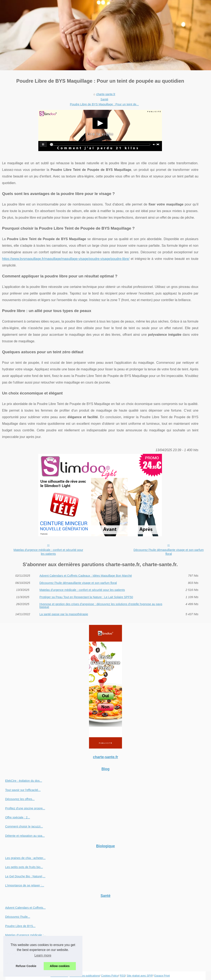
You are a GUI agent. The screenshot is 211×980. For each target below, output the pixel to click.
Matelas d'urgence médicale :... (26, 935)
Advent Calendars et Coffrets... (25, 908)
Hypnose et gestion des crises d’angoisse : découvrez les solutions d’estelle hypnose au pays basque (101, 606)
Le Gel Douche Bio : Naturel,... (25, 876)
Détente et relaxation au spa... (25, 836)
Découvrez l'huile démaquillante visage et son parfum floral (169, 552)
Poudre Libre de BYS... (20, 926)
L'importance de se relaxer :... (25, 885)
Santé (104, 99)
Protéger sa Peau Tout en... (23, 944)
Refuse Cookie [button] (26, 966)
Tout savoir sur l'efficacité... (23, 790)
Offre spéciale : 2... (18, 817)
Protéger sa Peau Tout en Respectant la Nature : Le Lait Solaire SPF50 (86, 597)
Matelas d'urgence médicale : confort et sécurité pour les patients (48, 552)
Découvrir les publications (84, 976)
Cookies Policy (110, 976)
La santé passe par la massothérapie (64, 614)
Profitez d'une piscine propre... (25, 808)
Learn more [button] (43, 955)
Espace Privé (162, 976)
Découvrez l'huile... (18, 917)
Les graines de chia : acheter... (25, 858)
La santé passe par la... (21, 962)
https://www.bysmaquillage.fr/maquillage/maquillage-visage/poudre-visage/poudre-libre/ (66, 259)
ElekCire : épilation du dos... (24, 781)
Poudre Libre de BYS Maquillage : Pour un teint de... (104, 104)
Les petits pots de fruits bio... (24, 867)
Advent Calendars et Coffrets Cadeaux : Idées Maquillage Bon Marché (86, 576)
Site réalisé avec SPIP (140, 976)
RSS (122, 976)
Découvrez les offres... (20, 799)
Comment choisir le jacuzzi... (24, 826)
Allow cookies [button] (60, 966)
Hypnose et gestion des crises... (26, 953)
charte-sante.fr (106, 94)
